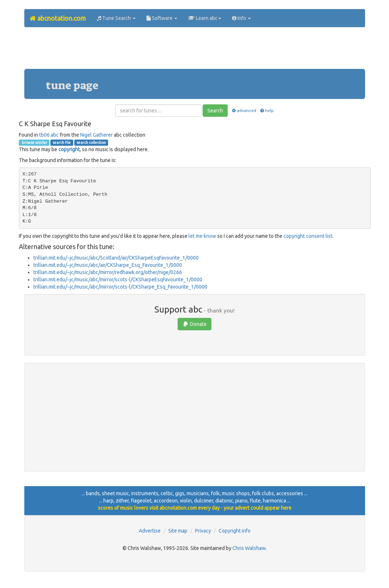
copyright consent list (308, 236)
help (267, 110)
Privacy (203, 531)
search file (62, 142)
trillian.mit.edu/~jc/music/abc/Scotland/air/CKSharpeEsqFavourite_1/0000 (116, 258)
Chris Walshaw (249, 548)
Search (215, 111)
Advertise (150, 531)
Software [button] (162, 18)
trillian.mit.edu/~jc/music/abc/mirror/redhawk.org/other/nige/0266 (108, 272)
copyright (69, 149)
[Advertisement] (195, 51)
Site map (178, 531)
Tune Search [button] (116, 18)
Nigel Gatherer (96, 135)
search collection (91, 142)
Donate (194, 324)
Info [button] (241, 18)
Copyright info (235, 531)
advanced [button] (243, 110)
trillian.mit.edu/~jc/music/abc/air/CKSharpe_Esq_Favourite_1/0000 (108, 265)
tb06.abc (49, 135)
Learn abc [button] (205, 18)
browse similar (34, 142)
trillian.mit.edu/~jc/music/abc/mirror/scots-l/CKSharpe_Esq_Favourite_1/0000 (120, 287)
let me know (202, 236)
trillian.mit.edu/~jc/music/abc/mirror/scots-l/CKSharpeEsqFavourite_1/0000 (118, 279)
